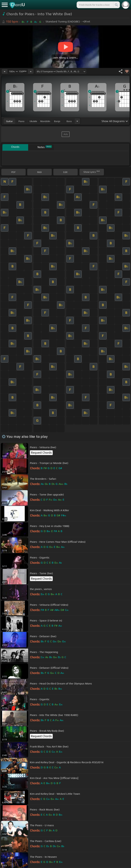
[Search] (116, 5)
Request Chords (41, 453)
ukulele (33, 121)
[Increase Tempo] (31, 71)
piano (21, 121)
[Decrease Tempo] (5, 71)
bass (69, 121)
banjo (57, 121)
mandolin (45, 121)
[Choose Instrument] (77, 121)
